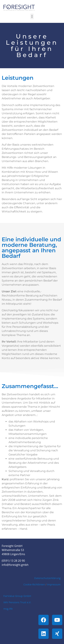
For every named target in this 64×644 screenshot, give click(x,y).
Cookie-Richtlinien (34, 584)
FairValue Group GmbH (17, 596)
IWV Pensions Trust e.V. (17, 602)
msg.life (8, 609)
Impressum (54, 584)
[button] (32, 16)
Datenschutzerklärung (47, 578)
